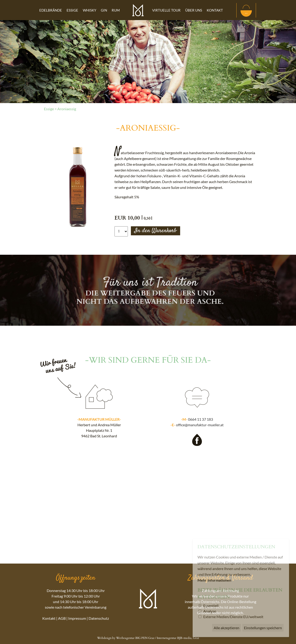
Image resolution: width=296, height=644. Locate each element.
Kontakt (215, 10)
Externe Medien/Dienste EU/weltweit (233, 617)
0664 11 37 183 (200, 419)
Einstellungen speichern (263, 628)
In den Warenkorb (156, 231)
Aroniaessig (67, 109)
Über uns (194, 10)
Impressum (77, 618)
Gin (104, 10)
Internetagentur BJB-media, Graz (178, 638)
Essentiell (211, 606)
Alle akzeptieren (227, 628)
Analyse (210, 611)
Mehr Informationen (214, 580)
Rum (116, 10)
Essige (72, 10)
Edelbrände (51, 10)
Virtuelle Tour (166, 10)
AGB (62, 618)
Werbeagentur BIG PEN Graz (135, 638)
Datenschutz (99, 618)
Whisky (89, 10)
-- (246, 13)
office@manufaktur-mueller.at (200, 425)
